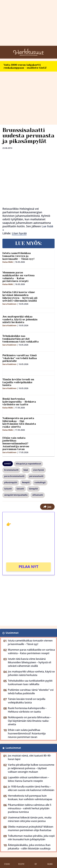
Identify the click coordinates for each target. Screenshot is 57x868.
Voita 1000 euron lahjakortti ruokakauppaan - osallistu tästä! (25, 66)
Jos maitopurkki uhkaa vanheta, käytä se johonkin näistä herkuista (20, 319)
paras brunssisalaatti (14, 476)
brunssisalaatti (11, 470)
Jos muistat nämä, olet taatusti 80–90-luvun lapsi (29, 757)
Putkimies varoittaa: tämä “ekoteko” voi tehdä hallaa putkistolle (20, 358)
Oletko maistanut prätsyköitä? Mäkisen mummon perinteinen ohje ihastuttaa (31, 828)
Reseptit (26, 482)
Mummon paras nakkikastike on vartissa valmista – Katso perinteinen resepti (18, 277)
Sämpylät (33, 489)
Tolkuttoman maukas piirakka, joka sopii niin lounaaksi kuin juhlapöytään (31, 838)
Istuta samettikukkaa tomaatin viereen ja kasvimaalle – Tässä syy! (18, 256)
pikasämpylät (11, 482)
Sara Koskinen (9, 304)
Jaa (47, 507)
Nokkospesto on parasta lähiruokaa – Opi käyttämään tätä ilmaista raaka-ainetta (19, 422)
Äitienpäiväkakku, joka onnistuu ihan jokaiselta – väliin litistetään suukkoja (29, 847)
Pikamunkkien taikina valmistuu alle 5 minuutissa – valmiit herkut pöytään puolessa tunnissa (30, 808)
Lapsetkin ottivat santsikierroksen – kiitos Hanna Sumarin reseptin (28, 779)
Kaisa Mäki (8, 262)
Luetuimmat (13, 748)
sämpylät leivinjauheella (16, 495)
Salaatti (20, 489)
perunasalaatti (36, 476)
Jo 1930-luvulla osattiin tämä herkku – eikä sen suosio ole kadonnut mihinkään (31, 788)
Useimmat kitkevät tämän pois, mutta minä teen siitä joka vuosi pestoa (30, 819)
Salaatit (8, 489)
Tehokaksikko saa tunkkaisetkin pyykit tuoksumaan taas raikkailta (21, 339)
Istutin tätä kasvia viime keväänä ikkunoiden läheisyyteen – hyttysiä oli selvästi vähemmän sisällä (20, 296)
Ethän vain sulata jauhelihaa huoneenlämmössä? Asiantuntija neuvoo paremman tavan (16, 444)
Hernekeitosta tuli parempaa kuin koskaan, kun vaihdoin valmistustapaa (30, 797)
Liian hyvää (19, 233)
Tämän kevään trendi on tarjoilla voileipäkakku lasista (18, 382)
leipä (26, 470)
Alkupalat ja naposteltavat (28, 464)
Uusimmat (12, 633)
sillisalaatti (38, 495)
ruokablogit (40, 482)
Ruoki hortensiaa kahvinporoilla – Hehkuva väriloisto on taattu (19, 402)
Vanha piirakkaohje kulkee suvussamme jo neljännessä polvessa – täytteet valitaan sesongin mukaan (31, 768)
